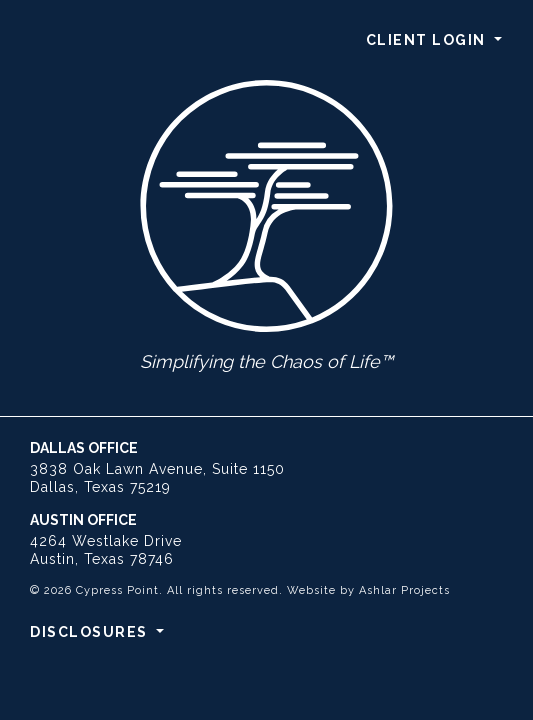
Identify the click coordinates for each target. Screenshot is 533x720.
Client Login (428, 40)
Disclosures (91, 632)
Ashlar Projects (404, 590)
